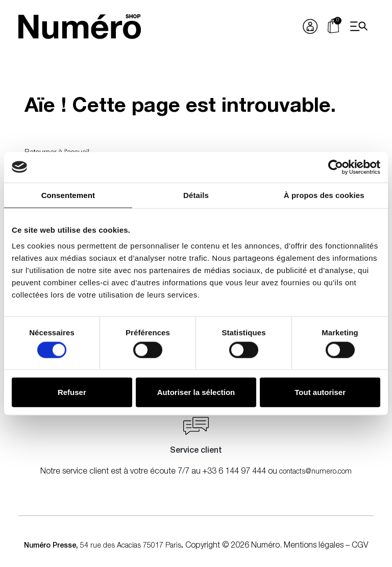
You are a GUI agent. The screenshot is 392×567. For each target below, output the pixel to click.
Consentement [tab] (68, 195)
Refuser (72, 392)
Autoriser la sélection (196, 392)
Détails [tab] (196, 195)
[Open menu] (359, 27)
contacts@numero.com (315, 472)
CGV (360, 546)
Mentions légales (314, 546)
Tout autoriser (320, 392)
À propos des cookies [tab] (324, 195)
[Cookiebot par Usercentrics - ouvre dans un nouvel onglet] (336, 167)
